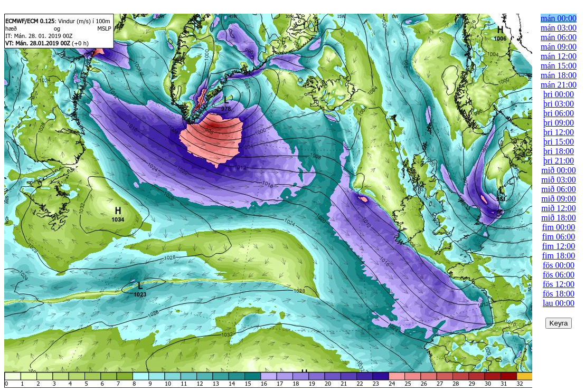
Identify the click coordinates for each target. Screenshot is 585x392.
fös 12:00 (559, 284)
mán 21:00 (559, 85)
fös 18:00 (559, 294)
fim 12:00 (559, 246)
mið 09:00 (558, 199)
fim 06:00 (559, 237)
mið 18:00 (558, 218)
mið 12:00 (558, 208)
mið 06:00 (558, 189)
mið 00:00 (558, 170)
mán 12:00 (559, 56)
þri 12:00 (559, 132)
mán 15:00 (559, 66)
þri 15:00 (559, 142)
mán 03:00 (559, 28)
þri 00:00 (559, 94)
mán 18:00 (559, 75)
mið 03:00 (558, 180)
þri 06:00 (559, 113)
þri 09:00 (559, 123)
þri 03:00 (559, 104)
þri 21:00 (559, 161)
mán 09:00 (559, 47)
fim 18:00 (559, 256)
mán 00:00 (559, 18)
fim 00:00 (559, 227)
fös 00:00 (559, 265)
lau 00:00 (559, 303)
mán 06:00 (559, 37)
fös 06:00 (559, 275)
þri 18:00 (559, 151)
